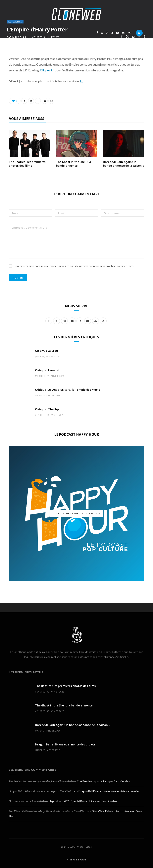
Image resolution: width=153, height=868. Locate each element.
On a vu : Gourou (47, 351)
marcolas (19, 37)
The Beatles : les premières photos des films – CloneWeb (39, 781)
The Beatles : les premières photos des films (27, 164)
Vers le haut (77, 860)
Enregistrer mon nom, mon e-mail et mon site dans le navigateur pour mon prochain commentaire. (74, 266)
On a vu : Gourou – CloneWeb (25, 801)
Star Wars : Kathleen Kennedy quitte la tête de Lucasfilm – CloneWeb (47, 811)
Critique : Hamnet (47, 370)
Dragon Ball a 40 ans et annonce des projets (65, 744)
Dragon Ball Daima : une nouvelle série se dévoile (109, 791)
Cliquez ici (47, 70)
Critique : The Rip (47, 409)
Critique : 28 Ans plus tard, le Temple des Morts (67, 390)
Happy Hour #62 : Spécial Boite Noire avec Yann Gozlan (83, 801)
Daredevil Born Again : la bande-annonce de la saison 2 (123, 164)
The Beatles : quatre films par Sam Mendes (103, 781)
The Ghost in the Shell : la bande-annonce (74, 164)
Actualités (15, 22)
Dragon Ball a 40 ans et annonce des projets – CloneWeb (40, 791)
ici (82, 81)
